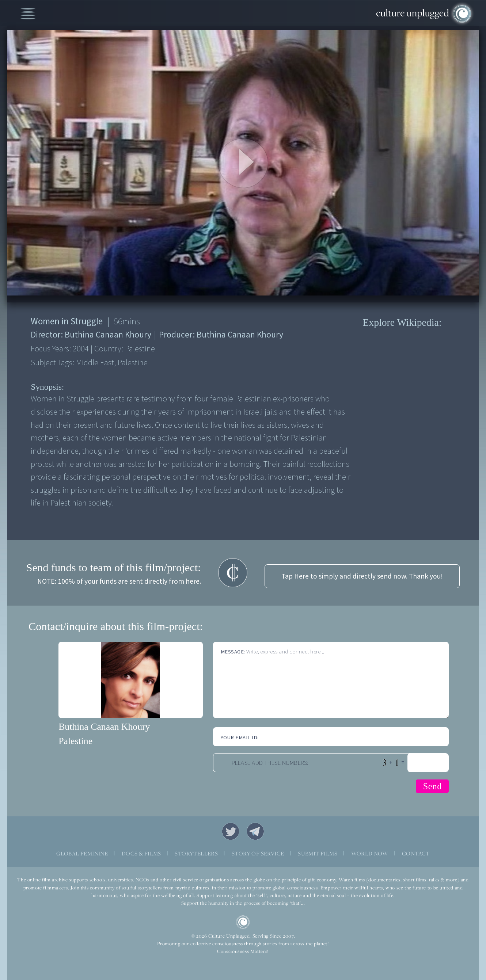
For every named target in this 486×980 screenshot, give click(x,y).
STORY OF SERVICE (258, 853)
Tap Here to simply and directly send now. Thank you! (362, 576)
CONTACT (416, 853)
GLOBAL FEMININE (82, 853)
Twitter (231, 831)
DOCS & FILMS (141, 853)
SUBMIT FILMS (318, 853)
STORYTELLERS (196, 853)
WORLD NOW (370, 853)
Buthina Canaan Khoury (104, 727)
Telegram (255, 831)
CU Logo (243, 922)
